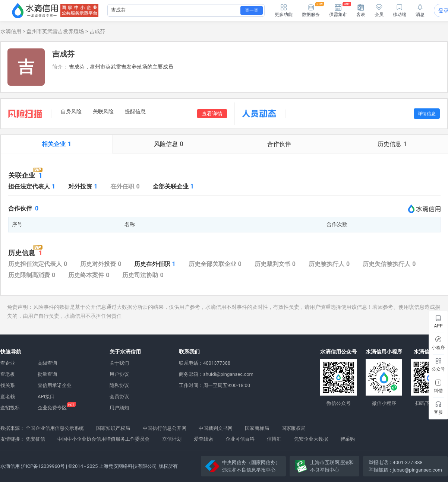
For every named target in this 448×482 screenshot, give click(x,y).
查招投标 (10, 408)
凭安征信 (35, 439)
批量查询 (47, 374)
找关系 (8, 385)
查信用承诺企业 (55, 385)
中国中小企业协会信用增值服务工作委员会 (103, 439)
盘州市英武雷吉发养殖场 (55, 31)
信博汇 (274, 439)
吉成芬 (97, 31)
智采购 (348, 439)
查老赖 (8, 397)
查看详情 (212, 114)
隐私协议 (119, 385)
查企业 (8, 363)
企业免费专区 (52, 408)
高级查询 (47, 363)
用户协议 (119, 374)
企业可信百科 (240, 439)
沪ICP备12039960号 (43, 466)
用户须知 (119, 408)
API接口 (46, 397)
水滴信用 (11, 31)
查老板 (8, 374)
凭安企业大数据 (311, 439)
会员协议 (119, 397)
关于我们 (119, 363)
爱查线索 (204, 439)
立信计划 (172, 439)
